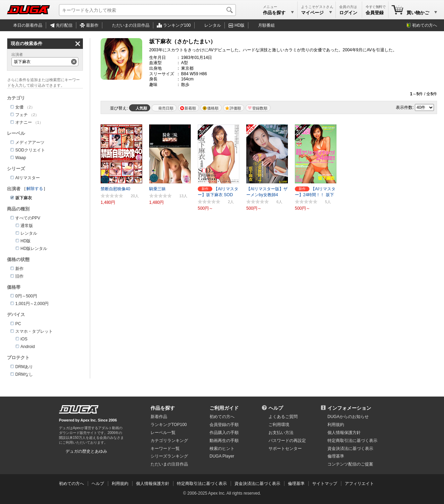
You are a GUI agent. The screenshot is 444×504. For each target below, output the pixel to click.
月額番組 (266, 25)
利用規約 (336, 425)
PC (18, 324)
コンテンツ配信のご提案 (350, 464)
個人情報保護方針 (344, 433)
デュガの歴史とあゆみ (86, 451)
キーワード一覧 (165, 449)
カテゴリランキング (169, 441)
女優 (19, 107)
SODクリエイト (30, 150)
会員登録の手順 (224, 425)
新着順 (190, 108)
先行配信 (64, 25)
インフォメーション (349, 408)
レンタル (213, 25)
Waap (21, 158)
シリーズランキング (169, 456)
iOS (24, 339)
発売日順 (166, 108)
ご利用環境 (279, 425)
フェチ (22, 115)
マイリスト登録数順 (258, 108)
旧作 (19, 276)
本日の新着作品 (28, 25)
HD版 (240, 25)
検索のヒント (222, 449)
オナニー (24, 122)
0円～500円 (26, 296)
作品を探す (163, 408)
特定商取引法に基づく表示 (202, 484)
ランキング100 (177, 25)
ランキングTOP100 (169, 425)
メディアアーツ (30, 142)
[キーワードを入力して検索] (147, 10)
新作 (19, 269)
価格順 (213, 108)
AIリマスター (28, 178)
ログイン (348, 13)
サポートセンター (285, 449)
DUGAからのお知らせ (348, 417)
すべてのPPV (28, 218)
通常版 (27, 226)
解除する (35, 189)
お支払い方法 (281, 433)
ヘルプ (276, 408)
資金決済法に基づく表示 (257, 484)
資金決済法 (350, 449)
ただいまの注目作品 (169, 464)
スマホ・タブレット (34, 331)
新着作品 (159, 417)
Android (28, 347)
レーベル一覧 (163, 433)
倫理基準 (336, 456)
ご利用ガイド (224, 408)
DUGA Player (222, 456)
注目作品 (131, 25)
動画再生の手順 (224, 441)
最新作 (92, 25)
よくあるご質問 (283, 417)
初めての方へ (425, 25)
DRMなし (24, 374)
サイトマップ (325, 484)
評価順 (235, 108)
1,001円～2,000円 (32, 304)
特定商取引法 (352, 441)
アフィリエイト (359, 484)
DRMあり (24, 367)
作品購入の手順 (224, 433)
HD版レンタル (34, 249)
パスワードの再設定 (287, 441)
